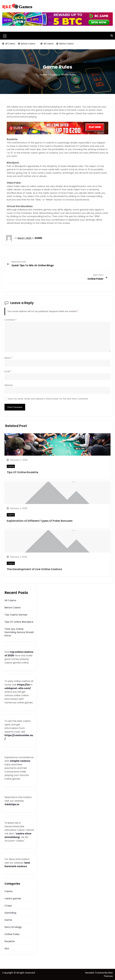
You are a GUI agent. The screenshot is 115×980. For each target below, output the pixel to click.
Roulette (10, 941)
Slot (7, 949)
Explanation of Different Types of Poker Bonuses (40, 521)
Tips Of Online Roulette (22, 472)
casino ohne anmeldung (18, 835)
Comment (10, 320)
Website (9, 385)
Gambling (10, 913)
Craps (8, 906)
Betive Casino (28, 44)
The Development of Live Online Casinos (34, 569)
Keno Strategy (13, 927)
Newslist (90, 973)
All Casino (10, 44)
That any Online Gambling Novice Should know (19, 632)
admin (38, 238)
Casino (11, 466)
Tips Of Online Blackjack (19, 622)
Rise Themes (108, 974)
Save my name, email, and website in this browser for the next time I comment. (48, 399)
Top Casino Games (16, 615)
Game (8, 920)
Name (8, 358)
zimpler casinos (20, 761)
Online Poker (12, 934)
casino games (13, 898)
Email (8, 372)
